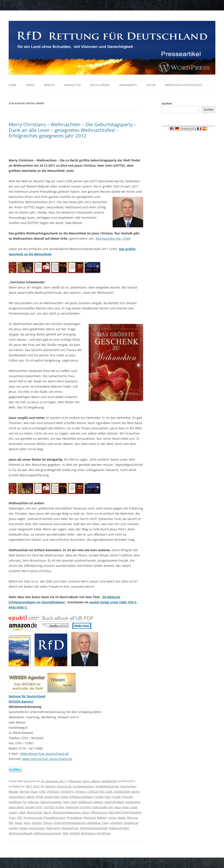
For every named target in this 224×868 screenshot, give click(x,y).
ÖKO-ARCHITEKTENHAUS (125, 812)
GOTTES (49, 807)
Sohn (27, 823)
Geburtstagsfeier (51, 802)
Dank (109, 792)
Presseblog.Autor (55, 818)
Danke (135, 792)
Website (49, 85)
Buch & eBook (100, 85)
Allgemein (75, 781)
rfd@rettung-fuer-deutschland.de (44, 754)
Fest (107, 797)
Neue (86, 812)
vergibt (13, 828)
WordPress (104, 833)
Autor (151, 85)
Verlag (23, 828)
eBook (30, 797)
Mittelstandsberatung (67, 812)
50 (42, 786)
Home (13, 85)
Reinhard (90, 818)
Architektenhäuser (107, 786)
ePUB (39, 797)
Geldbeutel (85, 802)
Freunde (127, 797)
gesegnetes (133, 802)
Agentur (50, 786)
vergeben (116, 823)
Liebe (22, 812)
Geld (74, 802)
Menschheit (35, 812)
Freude (116, 797)
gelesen (98, 802)
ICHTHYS (85, 807)
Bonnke (25, 792)
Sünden (37, 823)
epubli (48, 797)
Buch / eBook (91, 781)
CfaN (42, 792)
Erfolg (64, 797)
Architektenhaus (83, 786)
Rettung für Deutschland (27, 696)
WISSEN (75, 833)
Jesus (118, 807)
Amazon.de (64, 786)
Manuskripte (128, 85)
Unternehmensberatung (69, 823)
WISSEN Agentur (21, 701)
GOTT (39, 807)
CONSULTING (96, 792)
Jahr (111, 807)
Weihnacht (53, 828)
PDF (20, 818)
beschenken (128, 786)
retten (112, 818)
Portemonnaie (33, 818)
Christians (53, 792)
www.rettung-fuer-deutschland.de (47, 759)
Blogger (14, 792)
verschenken (37, 828)
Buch (34, 792)
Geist (66, 802)
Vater (105, 823)
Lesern (13, 812)
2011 (29, 786)
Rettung (132, 818)
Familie (99, 797)
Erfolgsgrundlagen (81, 797)
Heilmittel (72, 807)
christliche (67, 792)
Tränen (48, 823)
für (25, 802)
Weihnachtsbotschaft (94, 828)
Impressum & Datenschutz (183, 85)
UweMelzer (94, 823)
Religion (102, 818)
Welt (65, 833)
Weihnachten (70, 828)
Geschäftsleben (115, 802)
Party (12, 818)
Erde (56, 797)
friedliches (15, 802)
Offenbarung (99, 812)
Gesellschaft (109, 781)
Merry (47, 812)
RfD (11, 823)
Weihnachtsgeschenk (47, 833)
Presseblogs (75, 818)
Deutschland (17, 797)
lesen (126, 807)
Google (30, 807)
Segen (18, 823)
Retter (122, 818)
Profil (30, 85)
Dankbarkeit (122, 792)
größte (60, 807)
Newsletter (73, 85)
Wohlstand (88, 833)
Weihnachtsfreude (21, 833)
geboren (33, 802)
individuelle (100, 807)
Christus (80, 792)
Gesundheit (16, 807)
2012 (36, 786)
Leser (134, 807)
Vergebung (131, 823)
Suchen (167, 103)
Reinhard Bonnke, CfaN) (113, 238)
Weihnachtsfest (119, 828)
